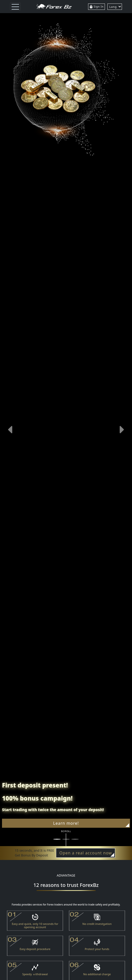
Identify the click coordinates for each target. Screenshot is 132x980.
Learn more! (91, 824)
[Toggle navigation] (15, 7)
